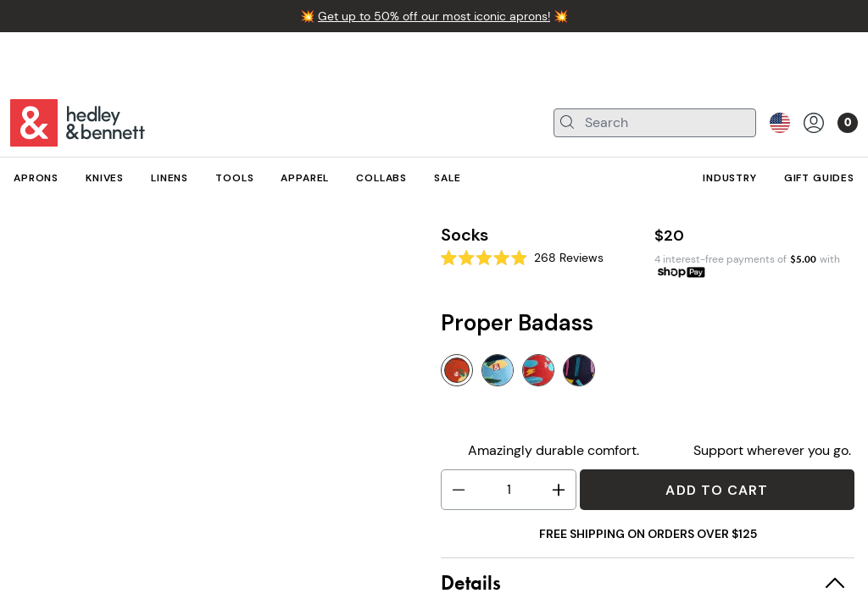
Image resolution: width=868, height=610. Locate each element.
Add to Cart (717, 490)
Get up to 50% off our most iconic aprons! (434, 16)
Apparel (73, 191)
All (20, 191)
